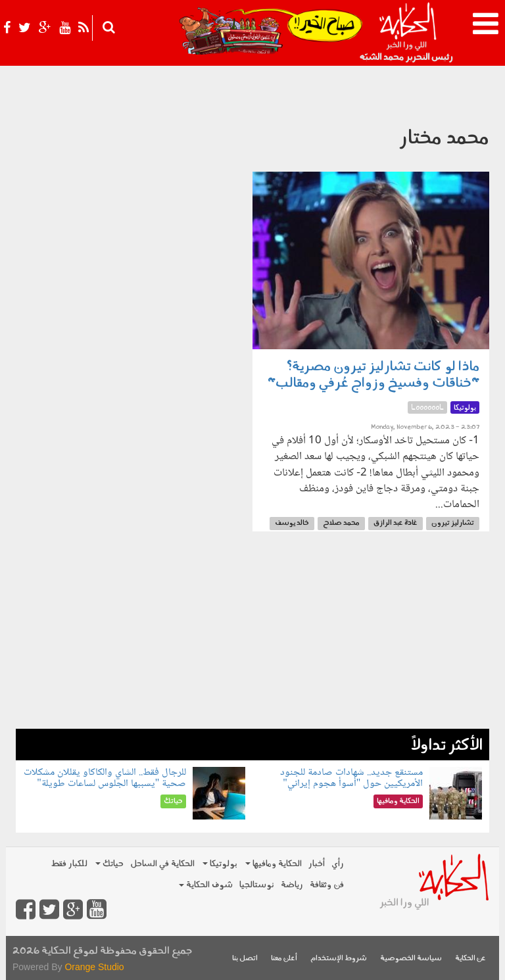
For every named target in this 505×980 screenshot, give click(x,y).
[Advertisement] (252, 637)
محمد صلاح (341, 523)
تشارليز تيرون (453, 523)
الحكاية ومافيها (274, 864)
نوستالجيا (257, 885)
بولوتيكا (220, 864)
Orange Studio (94, 967)
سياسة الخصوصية (411, 959)
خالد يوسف (292, 523)
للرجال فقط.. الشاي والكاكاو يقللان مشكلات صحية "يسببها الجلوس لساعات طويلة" (105, 778)
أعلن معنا (284, 959)
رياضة (292, 885)
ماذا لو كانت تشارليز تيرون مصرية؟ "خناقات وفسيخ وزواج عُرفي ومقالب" (373, 375)
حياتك (109, 864)
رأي (338, 864)
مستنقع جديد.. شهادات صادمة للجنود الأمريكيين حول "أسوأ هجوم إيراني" (351, 778)
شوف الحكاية (206, 885)
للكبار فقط (69, 864)
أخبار (317, 864)
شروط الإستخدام (339, 959)
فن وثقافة (327, 885)
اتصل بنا (245, 959)
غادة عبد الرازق (396, 523)
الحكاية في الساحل (162, 864)
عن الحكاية (470, 959)
